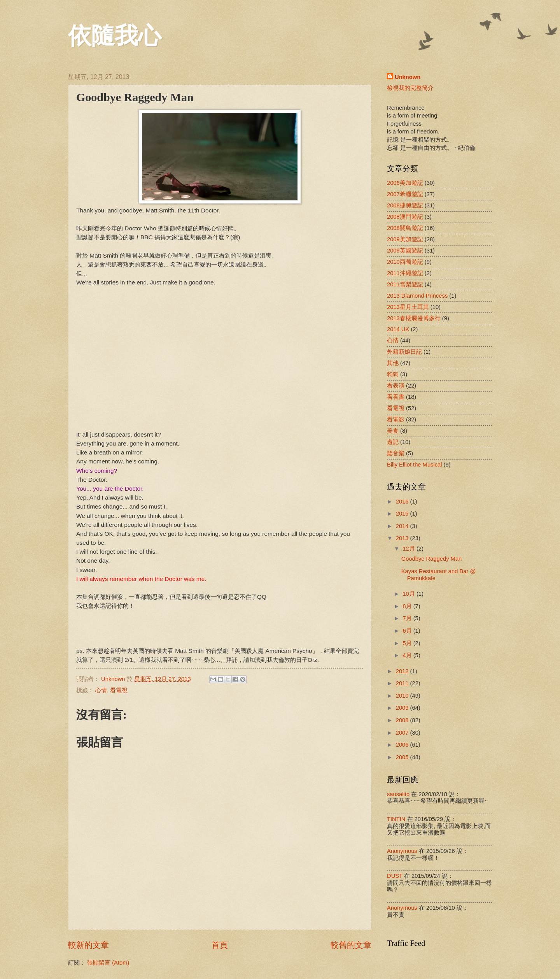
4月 (408, 655)
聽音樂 (396, 453)
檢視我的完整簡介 (410, 88)
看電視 (119, 690)
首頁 (220, 945)
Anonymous (402, 851)
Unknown (408, 77)
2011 (403, 683)
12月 (409, 549)
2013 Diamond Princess (417, 296)
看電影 (396, 419)
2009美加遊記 (405, 239)
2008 (403, 720)
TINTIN (396, 819)
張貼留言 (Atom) (108, 963)
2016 (403, 502)
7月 (408, 618)
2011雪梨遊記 (405, 284)
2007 (403, 733)
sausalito (398, 794)
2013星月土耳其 (408, 307)
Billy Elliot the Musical (415, 465)
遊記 (393, 442)
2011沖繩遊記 (405, 273)
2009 (403, 708)
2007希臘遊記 (405, 194)
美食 (393, 431)
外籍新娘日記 (404, 352)
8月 (408, 606)
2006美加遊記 (405, 183)
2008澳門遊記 (405, 217)
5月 (408, 643)
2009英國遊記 (405, 251)
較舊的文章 (351, 945)
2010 (403, 696)
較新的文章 (88, 945)
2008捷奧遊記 (405, 205)
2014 (403, 526)
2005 (403, 757)
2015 (403, 514)
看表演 (396, 386)
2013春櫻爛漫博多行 (414, 318)
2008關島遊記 (405, 228)
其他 (393, 363)
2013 (403, 538)
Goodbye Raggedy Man (431, 559)
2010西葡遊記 (405, 262)
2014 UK (398, 329)
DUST (395, 876)
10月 (409, 594)
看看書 (396, 397)
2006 (403, 745)
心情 (101, 690)
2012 (403, 671)
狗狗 (393, 374)
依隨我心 (115, 36)
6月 (408, 631)
